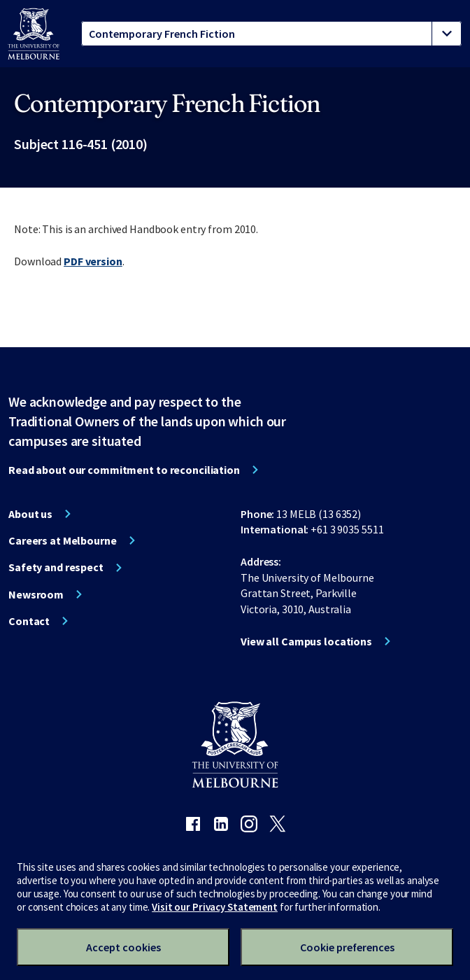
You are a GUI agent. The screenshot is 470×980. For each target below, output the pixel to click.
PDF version (93, 261)
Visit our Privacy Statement (215, 907)
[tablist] (271, 34)
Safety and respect (56, 567)
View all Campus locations (306, 641)
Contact (29, 621)
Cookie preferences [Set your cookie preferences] (347, 947)
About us (30, 514)
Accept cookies (123, 947)
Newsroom (36, 594)
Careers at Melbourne (63, 540)
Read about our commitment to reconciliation (124, 470)
